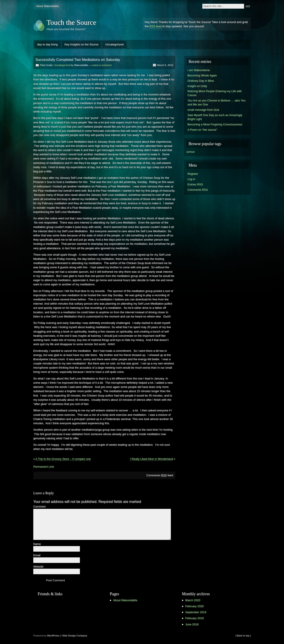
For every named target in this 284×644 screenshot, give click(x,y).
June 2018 (192, 624)
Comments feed (160, 475)
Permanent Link (44, 467)
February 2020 (194, 606)
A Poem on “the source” (202, 130)
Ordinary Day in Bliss (201, 81)
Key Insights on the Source (82, 44)
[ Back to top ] (243, 636)
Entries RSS (195, 184)
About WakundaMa (47, 6)
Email (37, 555)
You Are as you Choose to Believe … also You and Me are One (216, 102)
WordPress (53, 636)
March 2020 (193, 600)
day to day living (47, 44)
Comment (39, 507)
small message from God (203, 110)
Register (193, 174)
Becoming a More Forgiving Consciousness (215, 124)
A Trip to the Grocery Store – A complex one (63, 459)
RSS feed (155, 26)
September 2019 (196, 612)
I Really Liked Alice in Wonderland (151, 459)
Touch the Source (71, 22)
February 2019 (194, 618)
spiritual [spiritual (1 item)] (190, 152)
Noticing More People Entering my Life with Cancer (215, 93)
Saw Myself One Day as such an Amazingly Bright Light (215, 117)
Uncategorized (115, 44)
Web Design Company (75, 636)
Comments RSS (198, 190)
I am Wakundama (199, 70)
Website (38, 567)
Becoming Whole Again (202, 75)
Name (37, 544)
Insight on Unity (197, 86)
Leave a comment (102, 65)
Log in (191, 179)
